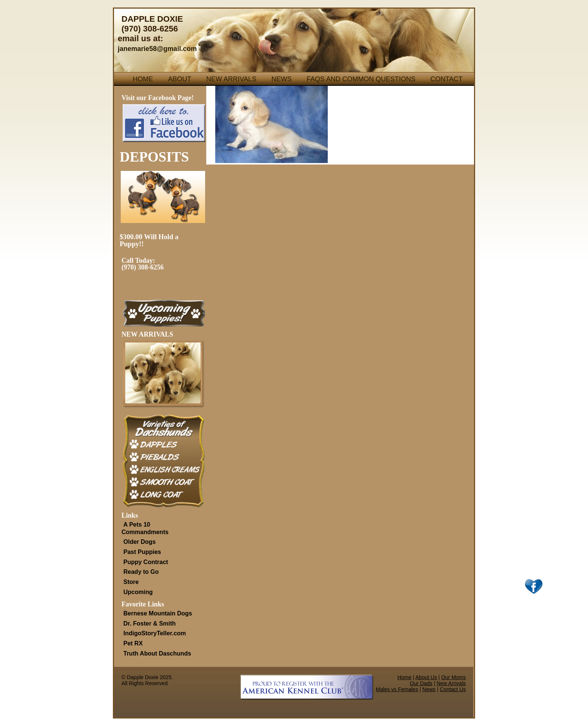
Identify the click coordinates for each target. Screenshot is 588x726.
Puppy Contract (146, 562)
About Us (426, 677)
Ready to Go (141, 572)
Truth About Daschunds (157, 653)
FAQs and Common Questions (361, 79)
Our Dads (421, 683)
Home (143, 79)
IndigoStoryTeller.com (155, 633)
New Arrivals (231, 79)
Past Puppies (142, 552)
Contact (447, 79)
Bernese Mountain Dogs (158, 613)
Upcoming (138, 592)
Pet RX (133, 643)
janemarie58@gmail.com (157, 49)
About (180, 79)
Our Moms (454, 677)
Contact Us (453, 689)
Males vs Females (397, 689)
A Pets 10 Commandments (145, 528)
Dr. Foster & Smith (150, 623)
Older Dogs (139, 542)
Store (131, 582)
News (282, 79)
